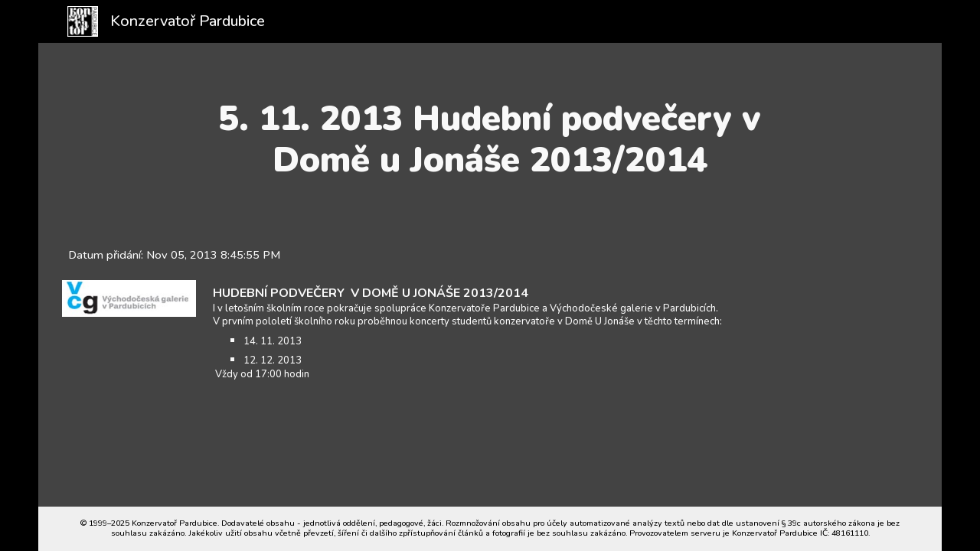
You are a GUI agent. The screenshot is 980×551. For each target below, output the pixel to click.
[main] (490, 140)
